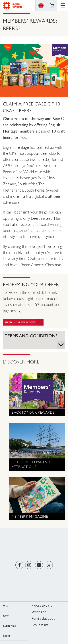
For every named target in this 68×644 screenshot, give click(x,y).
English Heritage (13, 5)
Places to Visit (42, 605)
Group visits (40, 625)
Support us (9, 626)
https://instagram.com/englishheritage (29, 565)
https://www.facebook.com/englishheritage (19, 565)
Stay (6, 616)
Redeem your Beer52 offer (24, 322)
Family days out (43, 618)
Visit (6, 606)
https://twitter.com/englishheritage (49, 565)
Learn (7, 636)
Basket (52, 5)
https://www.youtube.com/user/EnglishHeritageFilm (39, 565)
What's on (39, 612)
